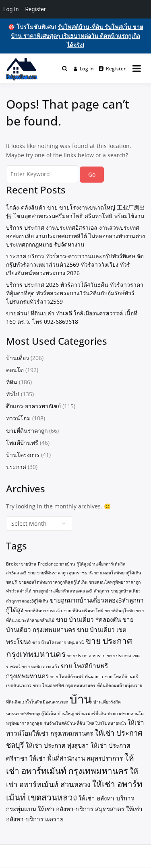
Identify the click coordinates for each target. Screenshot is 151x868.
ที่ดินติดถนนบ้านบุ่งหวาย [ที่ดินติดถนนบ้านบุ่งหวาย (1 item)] (120, 685)
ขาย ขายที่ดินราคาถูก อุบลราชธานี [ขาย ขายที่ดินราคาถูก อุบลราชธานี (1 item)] (60, 573)
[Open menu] (137, 68)
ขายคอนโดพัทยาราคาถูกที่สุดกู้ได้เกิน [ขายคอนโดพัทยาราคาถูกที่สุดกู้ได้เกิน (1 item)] (53, 582)
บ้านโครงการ (23, 455)
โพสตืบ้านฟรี (22, 443)
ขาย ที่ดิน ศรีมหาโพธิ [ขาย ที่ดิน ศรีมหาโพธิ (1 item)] (84, 611)
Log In (11, 9)
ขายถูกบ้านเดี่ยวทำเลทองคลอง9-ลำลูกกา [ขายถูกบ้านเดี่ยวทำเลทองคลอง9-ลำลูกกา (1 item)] (71, 591)
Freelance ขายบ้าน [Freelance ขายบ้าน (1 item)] (56, 564)
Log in (84, 69)
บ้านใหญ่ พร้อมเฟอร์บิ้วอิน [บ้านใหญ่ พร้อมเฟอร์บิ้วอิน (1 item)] (82, 714)
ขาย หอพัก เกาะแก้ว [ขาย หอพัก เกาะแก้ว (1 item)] (41, 666)
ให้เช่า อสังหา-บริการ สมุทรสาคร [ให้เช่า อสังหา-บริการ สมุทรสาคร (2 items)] (81, 809)
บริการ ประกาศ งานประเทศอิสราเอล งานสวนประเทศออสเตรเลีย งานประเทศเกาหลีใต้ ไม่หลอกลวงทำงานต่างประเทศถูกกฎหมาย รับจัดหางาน (75, 236)
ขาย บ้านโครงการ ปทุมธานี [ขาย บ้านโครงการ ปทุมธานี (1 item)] (58, 642)
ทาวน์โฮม (18, 418)
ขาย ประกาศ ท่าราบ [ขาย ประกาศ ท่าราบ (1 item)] (86, 656)
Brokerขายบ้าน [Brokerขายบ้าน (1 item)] (21, 564)
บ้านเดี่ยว (18, 358)
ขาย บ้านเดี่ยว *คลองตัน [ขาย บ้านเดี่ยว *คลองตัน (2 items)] (88, 619)
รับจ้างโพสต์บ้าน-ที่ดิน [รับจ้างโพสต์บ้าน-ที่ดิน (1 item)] (64, 723)
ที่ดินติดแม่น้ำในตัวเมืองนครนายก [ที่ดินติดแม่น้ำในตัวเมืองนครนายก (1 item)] (37, 702)
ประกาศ (16, 467)
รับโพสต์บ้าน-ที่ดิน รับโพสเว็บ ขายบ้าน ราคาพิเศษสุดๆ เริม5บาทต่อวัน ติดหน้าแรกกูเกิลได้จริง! (77, 36)
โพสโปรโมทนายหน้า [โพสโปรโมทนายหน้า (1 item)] (106, 723)
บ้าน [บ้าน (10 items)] (81, 699)
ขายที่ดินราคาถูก (27, 431)
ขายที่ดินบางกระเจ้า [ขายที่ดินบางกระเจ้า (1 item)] (43, 611)
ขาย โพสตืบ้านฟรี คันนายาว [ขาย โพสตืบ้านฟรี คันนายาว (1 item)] (77, 677)
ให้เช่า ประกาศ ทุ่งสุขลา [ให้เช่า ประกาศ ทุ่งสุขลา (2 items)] (57, 745)
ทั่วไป (13, 394)
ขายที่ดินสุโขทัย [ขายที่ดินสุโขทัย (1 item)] (120, 611)
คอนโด (15, 370)
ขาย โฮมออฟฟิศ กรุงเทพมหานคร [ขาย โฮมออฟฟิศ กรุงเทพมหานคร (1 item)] (64, 685)
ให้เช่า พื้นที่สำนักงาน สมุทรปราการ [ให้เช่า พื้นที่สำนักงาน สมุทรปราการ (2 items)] (76, 758)
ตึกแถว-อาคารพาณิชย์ (33, 406)
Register (113, 69)
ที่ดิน (12, 382)
